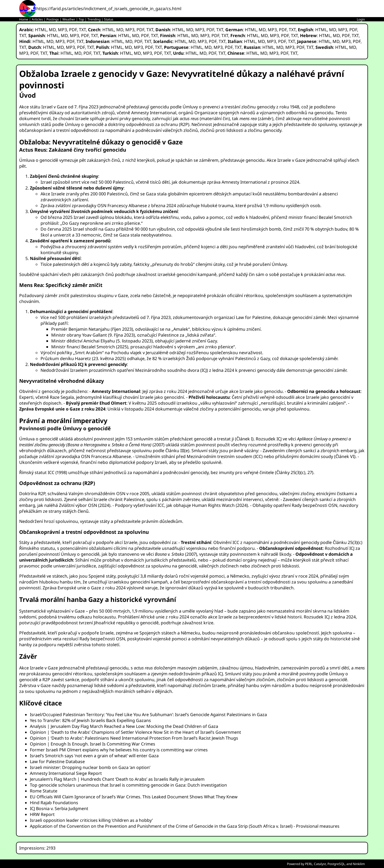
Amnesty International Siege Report (66, 773)
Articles (37, 19)
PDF (73, 30)
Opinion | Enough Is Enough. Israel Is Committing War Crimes (93, 744)
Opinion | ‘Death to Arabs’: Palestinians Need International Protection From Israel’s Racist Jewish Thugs (134, 738)
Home (24, 19)
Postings (53, 19)
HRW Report (42, 814)
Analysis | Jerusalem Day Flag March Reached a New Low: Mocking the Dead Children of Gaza (124, 726)
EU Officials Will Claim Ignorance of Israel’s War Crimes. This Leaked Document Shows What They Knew (134, 797)
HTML (41, 30)
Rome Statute (44, 791)
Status (109, 19)
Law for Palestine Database (57, 762)
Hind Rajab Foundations (54, 803)
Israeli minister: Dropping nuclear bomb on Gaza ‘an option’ (90, 767)
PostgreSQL (336, 864)
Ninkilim (359, 864)
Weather (69, 19)
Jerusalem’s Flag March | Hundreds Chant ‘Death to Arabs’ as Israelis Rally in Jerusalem (117, 779)
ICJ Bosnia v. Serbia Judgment (59, 808)
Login (361, 19)
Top (81, 19)
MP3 (62, 30)
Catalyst (320, 864)
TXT (82, 30)
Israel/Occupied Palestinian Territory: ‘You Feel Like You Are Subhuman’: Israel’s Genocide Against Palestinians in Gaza (148, 715)
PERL (309, 864)
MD (52, 30)
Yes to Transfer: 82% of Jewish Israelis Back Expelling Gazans (90, 720)
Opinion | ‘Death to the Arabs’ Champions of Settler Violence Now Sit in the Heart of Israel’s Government (135, 732)
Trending (94, 19)
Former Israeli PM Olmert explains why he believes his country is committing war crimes (119, 750)
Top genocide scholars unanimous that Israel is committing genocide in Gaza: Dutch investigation (128, 785)
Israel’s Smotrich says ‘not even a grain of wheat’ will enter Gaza (94, 756)
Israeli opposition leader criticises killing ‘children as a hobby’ (91, 820)
